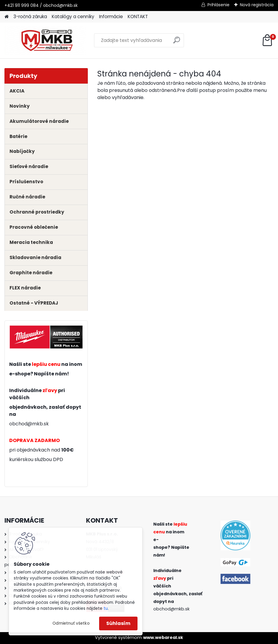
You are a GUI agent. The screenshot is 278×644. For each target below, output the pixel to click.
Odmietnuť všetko (71, 623)
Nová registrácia (257, 5)
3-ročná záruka (30, 17)
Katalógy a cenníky (73, 17)
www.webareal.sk (163, 637)
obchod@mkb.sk (29, 424)
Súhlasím (118, 623)
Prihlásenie (218, 5)
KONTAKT (138, 17)
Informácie (111, 17)
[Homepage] (7, 17)
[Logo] (45, 40)
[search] (177, 42)
